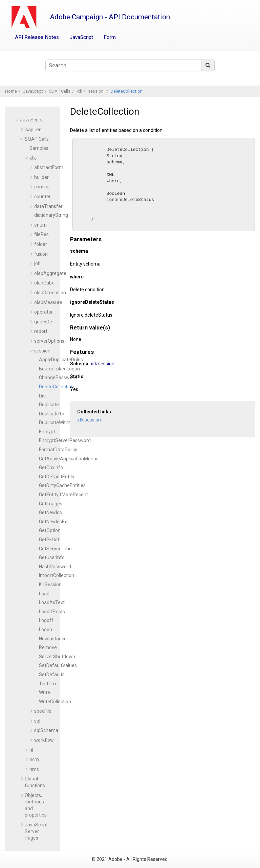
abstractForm (49, 167)
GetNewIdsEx (53, 522)
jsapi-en (33, 130)
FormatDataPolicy (58, 450)
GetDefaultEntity (57, 477)
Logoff (46, 620)
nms (34, 769)
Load (44, 594)
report (41, 331)
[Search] (208, 66)
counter (42, 197)
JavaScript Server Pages (36, 831)
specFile (43, 711)
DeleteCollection (127, 91)
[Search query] (130, 66)
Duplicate (49, 405)
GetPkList (49, 540)
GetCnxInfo (51, 467)
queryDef (44, 322)
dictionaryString (51, 215)
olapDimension (50, 293)
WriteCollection (55, 702)
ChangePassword (58, 378)
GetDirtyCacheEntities (62, 485)
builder (41, 177)
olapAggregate (50, 273)
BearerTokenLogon (59, 369)
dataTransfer (48, 206)
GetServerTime (55, 549)
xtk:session (103, 373)
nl (31, 750)
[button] (17, 120)
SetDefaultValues (58, 665)
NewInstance (53, 639)
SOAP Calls (60, 91)
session (96, 91)
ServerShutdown (57, 657)
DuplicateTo (52, 414)
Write (45, 692)
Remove (48, 647)
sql (37, 721)
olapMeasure (48, 302)
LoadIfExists (52, 612)
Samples (39, 148)
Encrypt (47, 432)
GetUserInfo (52, 557)
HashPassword (55, 567)
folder (41, 244)
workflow (44, 740)
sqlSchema (46, 730)
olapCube (44, 283)
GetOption (50, 530)
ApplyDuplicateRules (61, 360)
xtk (79, 91)
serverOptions (49, 341)
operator (44, 312)
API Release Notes (37, 37)
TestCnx (48, 684)
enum (40, 225)
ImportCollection (57, 575)
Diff (43, 396)
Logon (46, 630)
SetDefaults (52, 675)
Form (110, 37)
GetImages (51, 504)
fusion (41, 254)
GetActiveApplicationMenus (69, 459)
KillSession (50, 585)
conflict (42, 187)
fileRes (41, 234)
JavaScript (81, 37)
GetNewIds (50, 512)
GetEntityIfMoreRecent (63, 495)
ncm (34, 759)
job (37, 264)
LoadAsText (52, 602)
